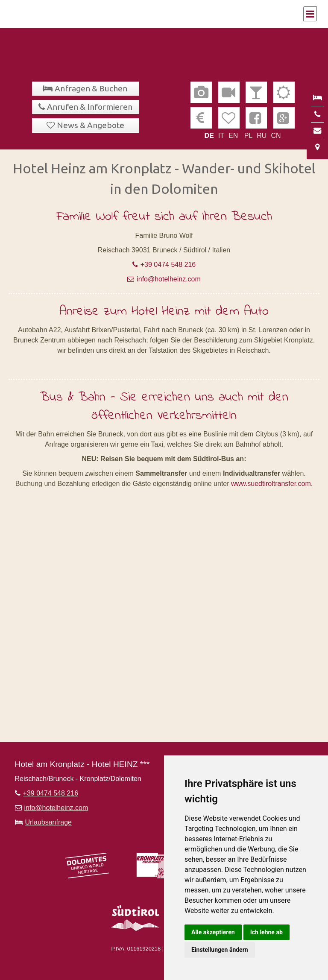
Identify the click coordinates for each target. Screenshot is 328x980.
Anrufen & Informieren (90, 107)
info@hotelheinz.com (169, 279)
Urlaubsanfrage (48, 822)
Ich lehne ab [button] (266, 932)
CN (276, 136)
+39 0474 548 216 (168, 265)
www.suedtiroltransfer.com (271, 484)
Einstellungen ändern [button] (220, 950)
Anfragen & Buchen (91, 88)
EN (233, 136)
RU (262, 136)
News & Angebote (91, 125)
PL (249, 136)
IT (221, 136)
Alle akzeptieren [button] (213, 932)
